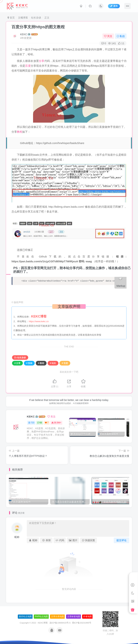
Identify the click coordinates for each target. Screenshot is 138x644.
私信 (121, 36)
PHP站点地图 (41, 616)
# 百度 (65, 363)
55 (40, 423)
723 (31, 423)
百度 (28, 66)
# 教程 (41, 363)
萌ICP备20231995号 (82, 623)
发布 (114, 6)
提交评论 (121, 540)
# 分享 (17, 363)
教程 (20, 132)
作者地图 (88, 616)
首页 (11, 18)
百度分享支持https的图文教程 (38, 27)
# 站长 (53, 363)
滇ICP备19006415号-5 (60, 623)
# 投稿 (29, 363)
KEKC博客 (43, 623)
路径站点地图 (25, 616)
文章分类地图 (57, 616)
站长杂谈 (36, 18)
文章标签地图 (74, 616)
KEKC (24, 34)
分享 (42, 61)
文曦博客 (23, 18)
